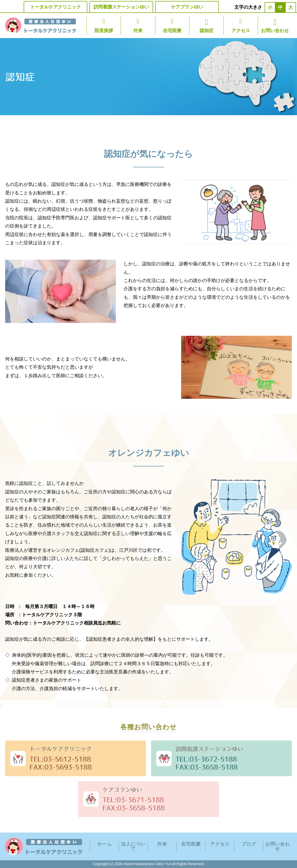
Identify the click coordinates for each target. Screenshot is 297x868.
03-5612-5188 (67, 759)
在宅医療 (172, 25)
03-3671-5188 (140, 800)
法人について (133, 846)
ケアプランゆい (187, 7)
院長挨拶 (104, 25)
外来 (138, 25)
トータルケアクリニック (55, 7)
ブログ (249, 844)
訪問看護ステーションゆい (121, 7)
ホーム (104, 844)
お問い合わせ (275, 25)
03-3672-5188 (213, 759)
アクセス (241, 25)
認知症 (206, 25)
